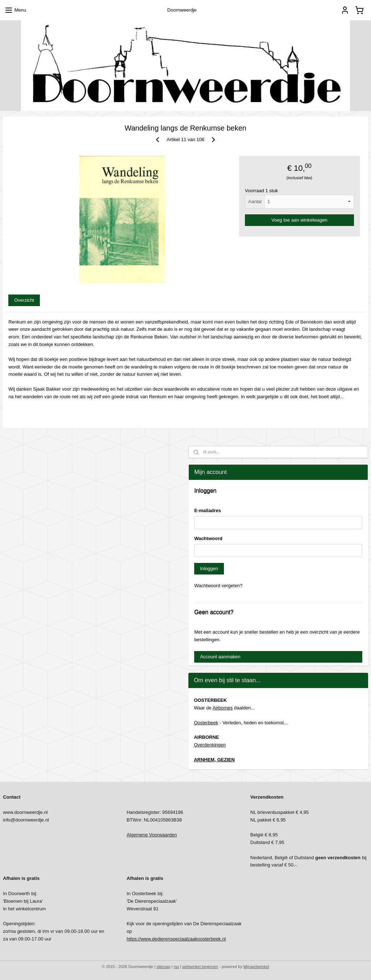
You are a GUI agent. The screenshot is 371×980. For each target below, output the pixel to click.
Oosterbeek (206, 723)
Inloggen (209, 569)
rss (176, 967)
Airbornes (223, 708)
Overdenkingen (210, 745)
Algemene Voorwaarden (152, 835)
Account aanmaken (220, 657)
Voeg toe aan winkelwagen (299, 220)
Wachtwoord (208, 538)
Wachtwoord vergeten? (218, 586)
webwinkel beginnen (200, 967)
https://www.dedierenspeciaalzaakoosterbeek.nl (176, 939)
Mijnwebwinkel (256, 967)
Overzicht (24, 300)
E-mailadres (208, 510)
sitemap (164, 967)
